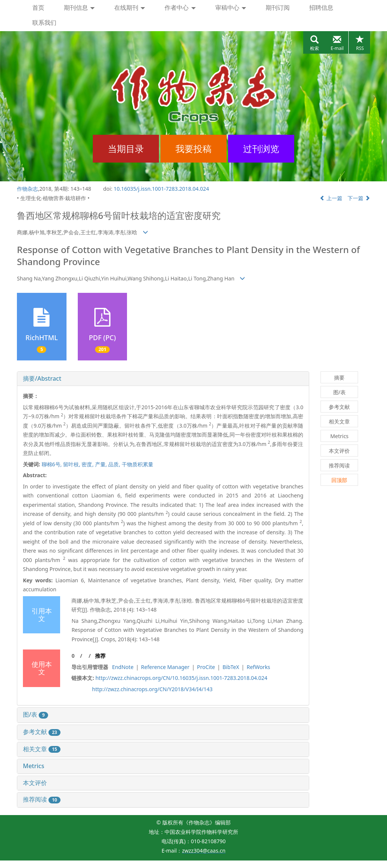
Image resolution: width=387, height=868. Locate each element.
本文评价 (35, 783)
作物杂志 (27, 189)
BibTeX (231, 667)
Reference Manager (165, 667)
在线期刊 (130, 8)
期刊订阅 (278, 8)
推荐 (100, 656)
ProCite (206, 667)
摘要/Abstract (42, 378)
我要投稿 (193, 148)
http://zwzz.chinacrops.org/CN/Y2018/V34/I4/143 (152, 689)
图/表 (36, 714)
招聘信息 (321, 8)
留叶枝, (72, 464)
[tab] (163, 379)
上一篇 (331, 198)
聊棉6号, (52, 464)
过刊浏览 (261, 148)
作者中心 (180, 8)
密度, (88, 464)
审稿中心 (231, 8)
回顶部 (339, 480)
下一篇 (359, 198)
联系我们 (44, 23)
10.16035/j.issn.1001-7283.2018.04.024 (162, 189)
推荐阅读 (42, 799)
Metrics (34, 766)
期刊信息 (79, 8)
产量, (102, 464)
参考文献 (42, 732)
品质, (115, 464)
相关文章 (42, 749)
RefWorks (258, 667)
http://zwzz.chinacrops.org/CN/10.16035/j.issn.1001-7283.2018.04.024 (181, 678)
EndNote (123, 667)
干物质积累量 (138, 464)
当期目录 (126, 148)
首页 (38, 8)
